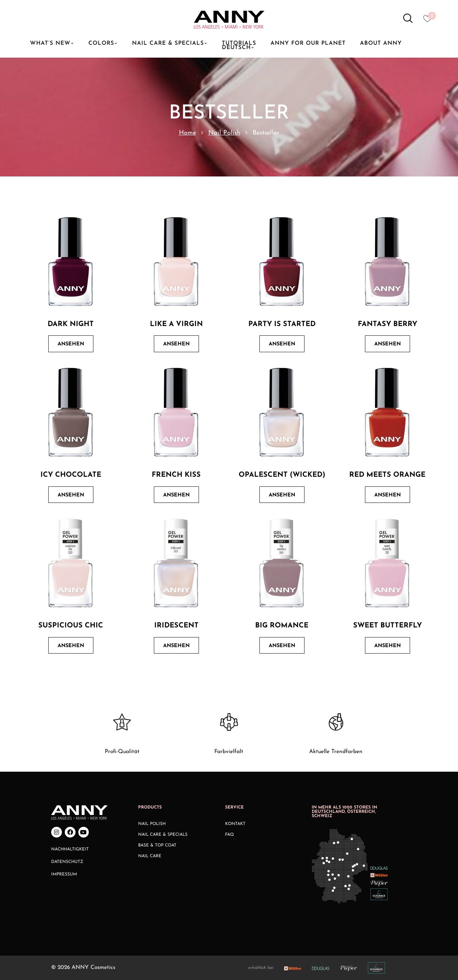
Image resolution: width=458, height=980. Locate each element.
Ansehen (71, 344)
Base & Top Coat (157, 845)
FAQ (230, 835)
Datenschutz (67, 862)
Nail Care (150, 856)
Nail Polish (224, 133)
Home (187, 133)
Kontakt (235, 824)
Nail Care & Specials (163, 835)
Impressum (64, 874)
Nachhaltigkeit (70, 849)
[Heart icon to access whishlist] (429, 21)
